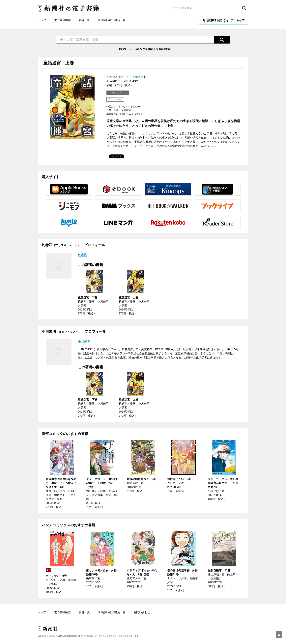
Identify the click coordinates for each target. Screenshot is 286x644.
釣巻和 (111, 77)
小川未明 (132, 77)
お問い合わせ (142, 612)
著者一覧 (84, 20)
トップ (42, 20)
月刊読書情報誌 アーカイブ (224, 20)
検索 (244, 8)
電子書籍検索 (62, 20)
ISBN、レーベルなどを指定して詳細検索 (145, 49)
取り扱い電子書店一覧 (112, 20)
